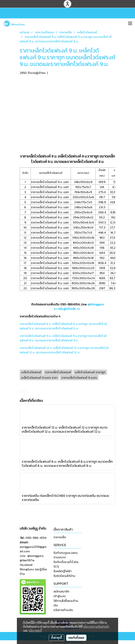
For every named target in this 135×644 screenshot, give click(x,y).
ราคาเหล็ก (60, 537)
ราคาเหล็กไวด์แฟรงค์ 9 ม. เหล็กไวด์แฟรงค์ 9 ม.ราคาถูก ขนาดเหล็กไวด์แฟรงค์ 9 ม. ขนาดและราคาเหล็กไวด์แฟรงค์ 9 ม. (63, 338)
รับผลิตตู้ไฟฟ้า (63, 571)
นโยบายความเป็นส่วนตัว (96, 627)
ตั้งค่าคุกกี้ (57, 638)
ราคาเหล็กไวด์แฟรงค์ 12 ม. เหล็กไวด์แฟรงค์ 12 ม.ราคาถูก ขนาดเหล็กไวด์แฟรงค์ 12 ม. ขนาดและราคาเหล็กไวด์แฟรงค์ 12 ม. (64, 350)
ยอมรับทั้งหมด (76, 638)
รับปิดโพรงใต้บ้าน (64, 576)
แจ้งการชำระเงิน (63, 610)
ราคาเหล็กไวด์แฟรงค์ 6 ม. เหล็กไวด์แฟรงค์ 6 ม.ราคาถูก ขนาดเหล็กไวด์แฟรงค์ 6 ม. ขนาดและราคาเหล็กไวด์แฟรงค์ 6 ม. (63, 326)
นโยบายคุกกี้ (35, 631)
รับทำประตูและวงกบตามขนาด (66, 555)
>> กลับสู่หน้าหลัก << (67, 309)
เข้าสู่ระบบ (60, 596)
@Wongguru (96, 304)
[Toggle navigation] (130, 24)
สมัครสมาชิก (61, 591)
